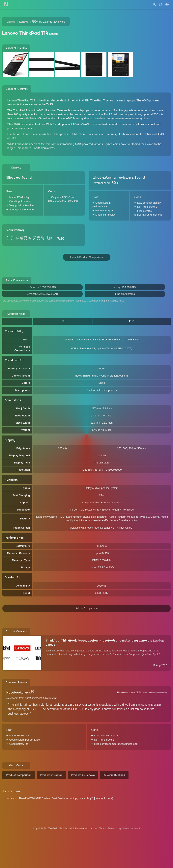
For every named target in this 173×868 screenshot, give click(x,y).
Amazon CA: (43, 294)
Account (136, 829)
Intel (13, 138)
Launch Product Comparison (86, 257)
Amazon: (43, 287)
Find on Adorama (125, 294)
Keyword (114, 775)
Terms (103, 829)
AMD (161, 134)
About (94, 829)
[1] (33, 691)
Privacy (112, 829)
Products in (51, 775)
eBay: (125, 287)
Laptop (11, 22)
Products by (83, 775)
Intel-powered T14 (65, 134)
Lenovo (24, 22)
